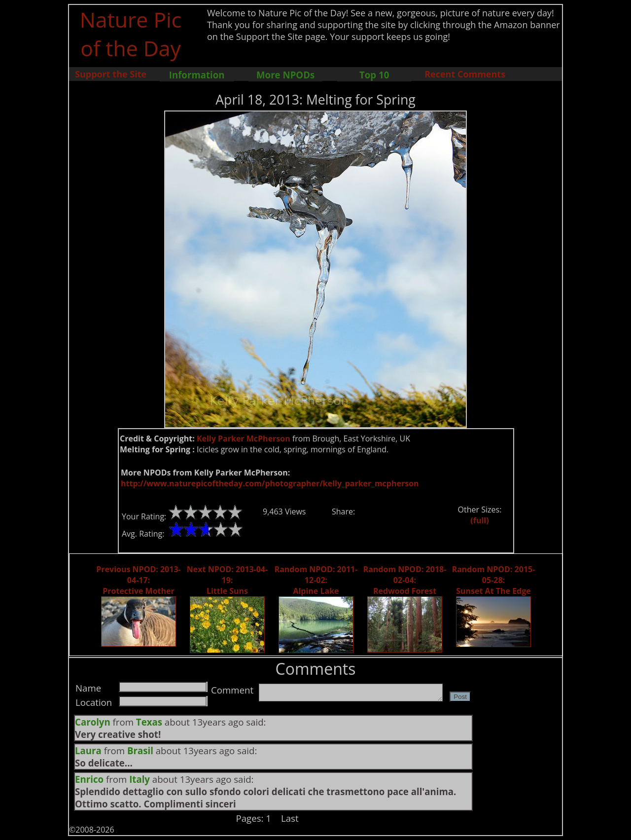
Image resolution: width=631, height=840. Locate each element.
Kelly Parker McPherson (244, 438)
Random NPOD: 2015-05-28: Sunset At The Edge (494, 580)
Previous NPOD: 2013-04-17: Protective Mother (138, 580)
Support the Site (111, 74)
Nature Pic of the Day (131, 34)
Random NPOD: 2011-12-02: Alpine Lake (316, 580)
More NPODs (285, 75)
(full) (479, 520)
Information (197, 75)
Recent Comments (465, 74)
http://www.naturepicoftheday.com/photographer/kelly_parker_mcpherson (270, 483)
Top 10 (374, 75)
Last (290, 818)
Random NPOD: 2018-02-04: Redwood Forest (405, 580)
